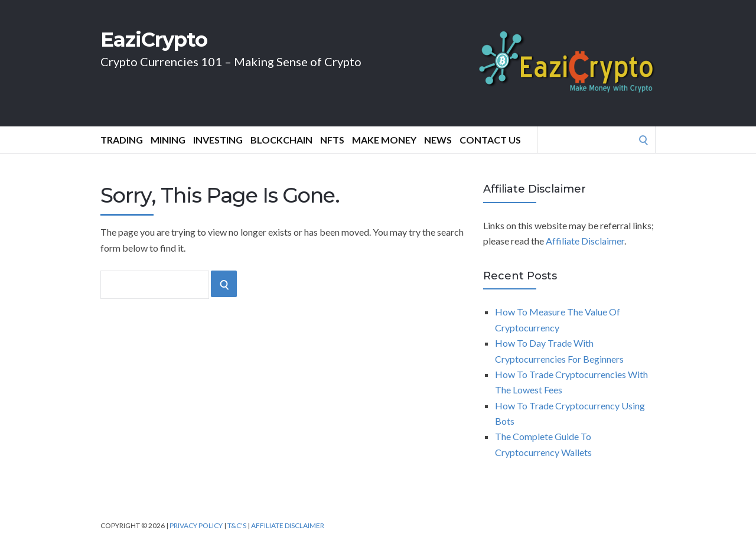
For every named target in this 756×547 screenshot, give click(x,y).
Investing (218, 140)
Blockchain (281, 140)
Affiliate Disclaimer (585, 241)
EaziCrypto (154, 40)
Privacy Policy (196, 525)
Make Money (384, 140)
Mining (168, 140)
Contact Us (490, 140)
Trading (122, 140)
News (438, 140)
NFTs (332, 140)
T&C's (237, 525)
